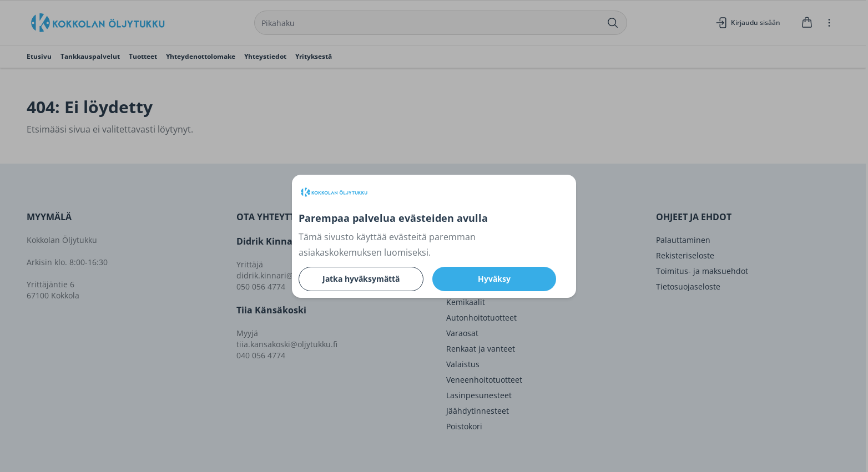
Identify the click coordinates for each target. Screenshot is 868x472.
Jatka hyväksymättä (361, 279)
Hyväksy (494, 279)
